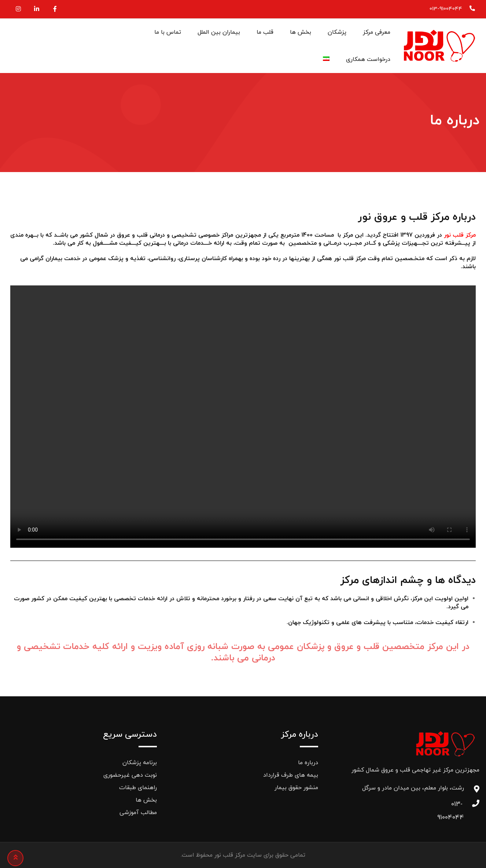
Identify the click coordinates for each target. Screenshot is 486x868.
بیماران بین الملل (219, 32)
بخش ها (301, 32)
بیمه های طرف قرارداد (291, 775)
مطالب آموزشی (138, 813)
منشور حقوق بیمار (296, 788)
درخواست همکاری (368, 59)
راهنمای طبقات (138, 788)
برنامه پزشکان (140, 763)
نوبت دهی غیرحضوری (130, 775)
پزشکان (337, 32)
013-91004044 (446, 9)
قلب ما (265, 32)
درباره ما (308, 763)
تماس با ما (168, 32)
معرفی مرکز (377, 32)
